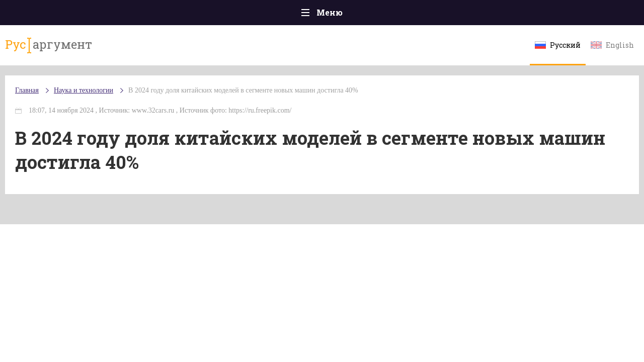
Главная (46, 15)
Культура (477, 15)
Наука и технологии (407, 20)
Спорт (344, 15)
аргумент (64, 50)
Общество (233, 15)
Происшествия (109, 15)
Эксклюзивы (539, 15)
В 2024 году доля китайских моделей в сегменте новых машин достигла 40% (263, 100)
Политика (176, 15)
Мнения (598, 15)
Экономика (292, 15)
